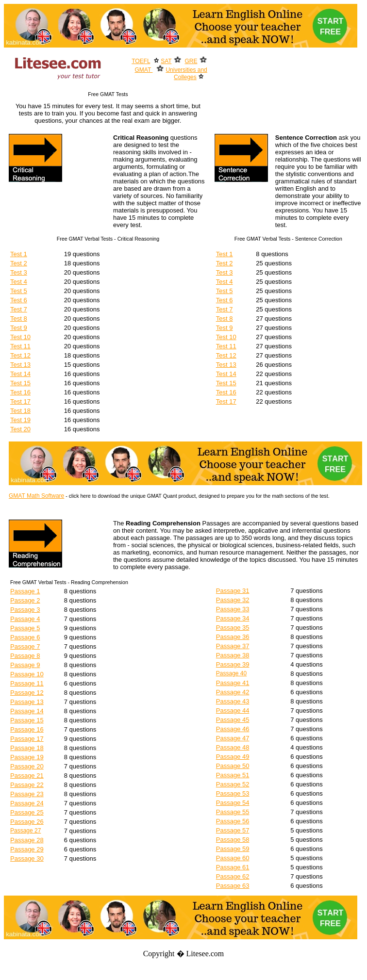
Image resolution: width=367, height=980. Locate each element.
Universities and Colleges (186, 73)
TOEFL (141, 61)
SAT (166, 61)
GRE (191, 61)
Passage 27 (25, 831)
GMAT (144, 70)
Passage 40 (231, 673)
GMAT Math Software (36, 496)
